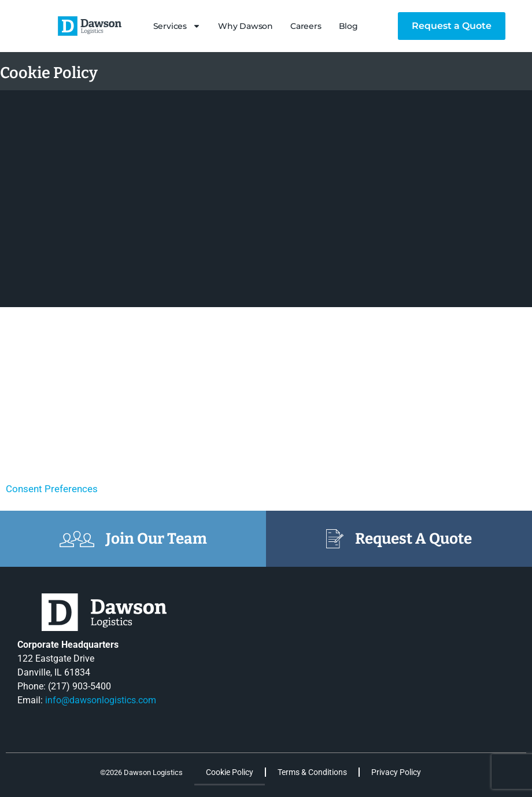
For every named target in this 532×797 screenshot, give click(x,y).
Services (177, 26)
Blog (348, 26)
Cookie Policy (230, 772)
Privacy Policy (396, 772)
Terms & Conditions (312, 772)
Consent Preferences (52, 489)
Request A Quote (413, 539)
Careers (306, 26)
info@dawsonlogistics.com (101, 700)
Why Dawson (245, 26)
